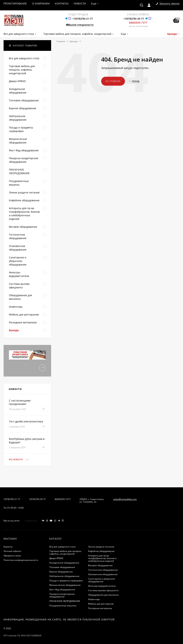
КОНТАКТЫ (62, 3)
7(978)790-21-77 (12, 499)
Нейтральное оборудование (64, 576)
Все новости (19, 460)
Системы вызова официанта (103, 590)
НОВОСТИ (80, 3)
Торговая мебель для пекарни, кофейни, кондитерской (65, 552)
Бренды (74, 41)
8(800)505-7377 (138, 23)
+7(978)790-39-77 (134, 19)
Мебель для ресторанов (101, 604)
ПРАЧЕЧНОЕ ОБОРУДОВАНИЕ (65, 601)
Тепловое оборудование (62, 567)
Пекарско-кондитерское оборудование (62, 595)
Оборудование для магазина (103, 595)
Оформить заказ (12, 556)
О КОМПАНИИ (41, 3)
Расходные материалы (100, 608)
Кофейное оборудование (101, 551)
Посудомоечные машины (63, 606)
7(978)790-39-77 (37, 499)
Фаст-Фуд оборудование (62, 589)
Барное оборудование (61, 572)
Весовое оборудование (100, 565)
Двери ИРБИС (56, 558)
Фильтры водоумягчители (102, 586)
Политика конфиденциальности (21, 560)
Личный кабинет (13, 551)
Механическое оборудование (65, 585)
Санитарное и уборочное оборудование (102, 580)
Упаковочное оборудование (103, 574)
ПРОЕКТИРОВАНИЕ (15, 3)
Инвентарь (94, 599)
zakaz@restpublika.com (125, 499)
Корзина (8, 547)
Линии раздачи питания (101, 547)
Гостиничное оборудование (103, 570)
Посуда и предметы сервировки (66, 581)
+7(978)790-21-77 (83, 19)
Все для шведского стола (62, 547)
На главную (113, 81)
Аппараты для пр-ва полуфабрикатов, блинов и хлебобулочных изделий (102, 558)
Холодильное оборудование (64, 563)
